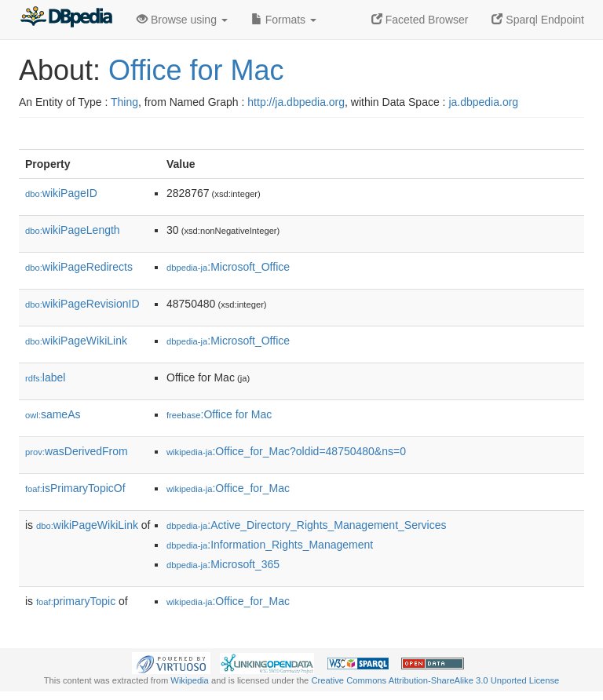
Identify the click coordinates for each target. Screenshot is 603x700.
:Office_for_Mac (228, 488)
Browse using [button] (182, 20)
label (45, 377)
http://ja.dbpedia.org (296, 102)
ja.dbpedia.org (483, 102)
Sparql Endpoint (538, 20)
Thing (124, 102)
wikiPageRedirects (79, 267)
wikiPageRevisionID (82, 304)
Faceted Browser (420, 20)
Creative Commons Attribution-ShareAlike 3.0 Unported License (435, 680)
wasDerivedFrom (77, 451)
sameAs (53, 414)
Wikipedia (190, 680)
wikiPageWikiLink (76, 341)
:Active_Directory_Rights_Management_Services (307, 525)
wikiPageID (61, 193)
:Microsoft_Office (228, 267)
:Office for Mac (219, 414)
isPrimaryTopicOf (75, 488)
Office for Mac (196, 70)
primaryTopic (76, 601)
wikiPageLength (73, 230)
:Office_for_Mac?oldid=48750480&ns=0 (286, 451)
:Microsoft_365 (223, 564)
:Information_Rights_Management (270, 545)
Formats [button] (284, 20)
